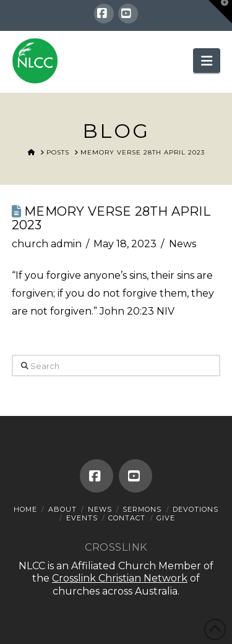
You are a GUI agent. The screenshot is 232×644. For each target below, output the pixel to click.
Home (25, 509)
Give (166, 518)
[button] (207, 61)
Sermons (142, 509)
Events (82, 518)
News (183, 244)
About (62, 509)
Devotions (195, 509)
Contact (127, 518)
